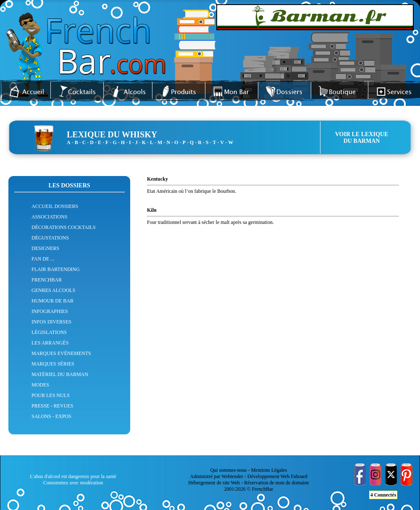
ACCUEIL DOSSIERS (55, 206)
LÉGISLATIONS (49, 332)
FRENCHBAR (47, 280)
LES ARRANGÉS (50, 343)
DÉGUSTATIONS (50, 238)
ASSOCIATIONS (49, 217)
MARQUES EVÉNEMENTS (61, 353)
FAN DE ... (43, 259)
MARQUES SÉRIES (53, 364)
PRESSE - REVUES (52, 406)
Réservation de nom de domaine (277, 483)
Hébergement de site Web (214, 483)
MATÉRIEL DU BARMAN (60, 374)
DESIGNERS (45, 248)
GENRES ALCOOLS (53, 290)
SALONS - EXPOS (51, 416)
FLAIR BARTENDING (56, 269)
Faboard (299, 476)
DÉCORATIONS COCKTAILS (64, 227)
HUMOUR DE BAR (52, 301)
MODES (40, 385)
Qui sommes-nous (229, 470)
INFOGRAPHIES (50, 311)
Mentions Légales (269, 470)
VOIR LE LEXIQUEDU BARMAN (362, 138)
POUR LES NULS (51, 395)
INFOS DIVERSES (51, 322)
